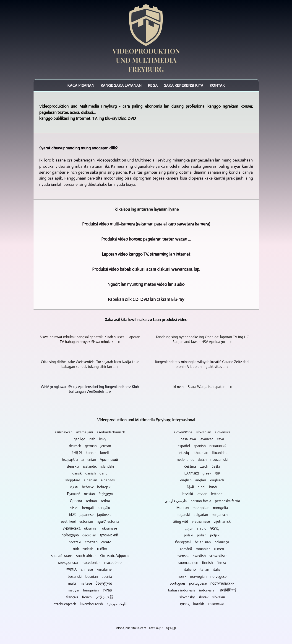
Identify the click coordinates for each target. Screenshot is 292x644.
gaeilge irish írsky (90, 439)
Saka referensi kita (184, 85)
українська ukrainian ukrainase (90, 528)
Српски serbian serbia (90, 501)
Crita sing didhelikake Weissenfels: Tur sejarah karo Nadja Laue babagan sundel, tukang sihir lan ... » (90, 364)
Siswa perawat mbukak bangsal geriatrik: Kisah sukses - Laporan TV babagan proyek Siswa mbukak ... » (90, 339)
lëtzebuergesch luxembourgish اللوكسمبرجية (90, 604)
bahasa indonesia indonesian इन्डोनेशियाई (202, 590)
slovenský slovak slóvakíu (202, 597)
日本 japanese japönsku (90, 515)
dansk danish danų (90, 473)
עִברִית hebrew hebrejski (90, 487)
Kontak (217, 85)
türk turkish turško (90, 549)
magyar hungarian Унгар (90, 590)
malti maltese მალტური (90, 583)
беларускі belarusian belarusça (202, 542)
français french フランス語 (90, 597)
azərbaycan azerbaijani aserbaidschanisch (90, 432)
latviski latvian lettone (202, 494)
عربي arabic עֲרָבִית (202, 528)
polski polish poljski (202, 535)
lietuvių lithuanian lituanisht (202, 453)
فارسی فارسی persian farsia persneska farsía (202, 501)
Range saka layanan (121, 85)
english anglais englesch (202, 480)
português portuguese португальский (202, 583)
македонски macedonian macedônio (90, 563)
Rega (153, 85)
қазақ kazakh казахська (202, 604)
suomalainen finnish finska (202, 563)
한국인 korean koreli (90, 453)
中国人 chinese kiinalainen (90, 569)
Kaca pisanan (81, 85)
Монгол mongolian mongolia (202, 508)
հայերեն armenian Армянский (90, 460)
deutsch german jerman (90, 446)
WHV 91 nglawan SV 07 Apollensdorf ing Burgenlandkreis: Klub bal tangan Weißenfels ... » (90, 389)
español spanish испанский (202, 446)
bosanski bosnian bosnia (90, 576)
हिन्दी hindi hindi (202, 487)
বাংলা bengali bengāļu (90, 508)
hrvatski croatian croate (90, 542)
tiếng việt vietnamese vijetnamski (202, 521)
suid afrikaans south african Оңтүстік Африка (90, 556)
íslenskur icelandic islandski (90, 466)
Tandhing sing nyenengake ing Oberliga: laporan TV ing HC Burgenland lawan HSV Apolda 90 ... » (202, 339)
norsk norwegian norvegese (202, 576)
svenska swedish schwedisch (202, 556)
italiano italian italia (202, 569)
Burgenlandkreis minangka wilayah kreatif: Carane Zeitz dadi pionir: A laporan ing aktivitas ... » (202, 364)
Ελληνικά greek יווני (202, 473)
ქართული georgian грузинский (90, 535)
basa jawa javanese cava (202, 439)
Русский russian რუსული (90, 494)
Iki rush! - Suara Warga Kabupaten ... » (202, 387)
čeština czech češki (202, 466)
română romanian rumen (202, 549)
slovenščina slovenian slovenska (202, 432)
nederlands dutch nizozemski (202, 460)
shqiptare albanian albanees (90, 480)
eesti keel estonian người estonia (90, 521)
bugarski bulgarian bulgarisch (202, 515)
